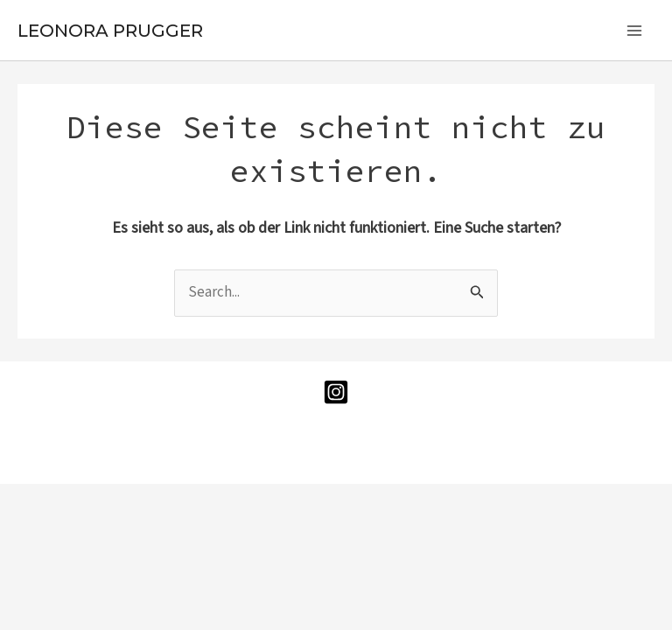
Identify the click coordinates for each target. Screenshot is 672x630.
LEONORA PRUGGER (110, 31)
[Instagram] (336, 392)
